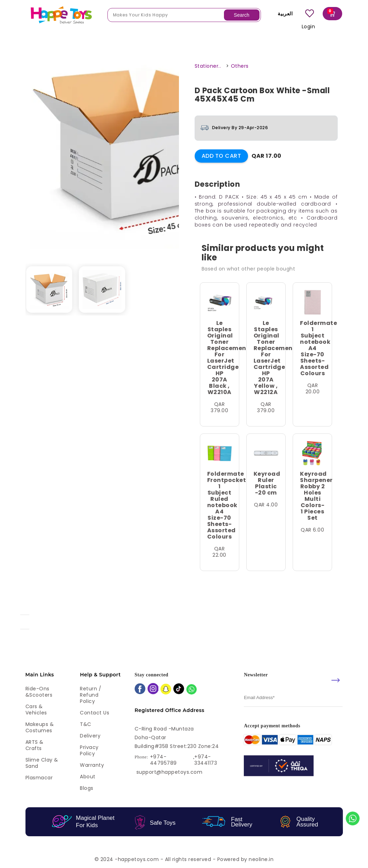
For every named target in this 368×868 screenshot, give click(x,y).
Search (241, 15)
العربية (284, 14)
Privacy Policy (89, 750)
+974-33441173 (206, 760)
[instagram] (153, 689)
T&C (86, 724)
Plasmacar (39, 778)
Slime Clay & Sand (42, 763)
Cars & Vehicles (36, 710)
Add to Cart (221, 156)
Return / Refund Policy (91, 695)
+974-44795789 (163, 760)
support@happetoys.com (170, 772)
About (88, 777)
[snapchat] (166, 690)
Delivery (90, 736)
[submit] (336, 680)
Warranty (92, 765)
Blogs (87, 788)
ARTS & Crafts (35, 745)
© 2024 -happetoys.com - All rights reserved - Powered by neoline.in (184, 859)
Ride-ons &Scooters (39, 692)
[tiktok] (179, 689)
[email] (293, 698)
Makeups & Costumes (40, 727)
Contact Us (95, 713)
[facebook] (140, 689)
